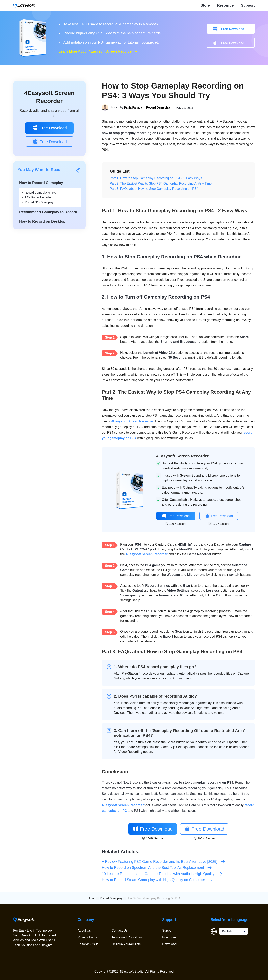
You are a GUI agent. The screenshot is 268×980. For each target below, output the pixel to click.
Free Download (233, 29)
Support (248, 5)
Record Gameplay (158, 108)
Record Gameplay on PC (41, 193)
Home (92, 898)
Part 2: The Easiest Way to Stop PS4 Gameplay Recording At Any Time (161, 183)
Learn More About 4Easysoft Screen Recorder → (98, 51)
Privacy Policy (88, 937)
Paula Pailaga (133, 108)
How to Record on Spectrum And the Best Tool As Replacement (157, 868)
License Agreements (126, 944)
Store (205, 5)
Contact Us (119, 930)
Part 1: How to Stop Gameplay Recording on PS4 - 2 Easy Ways (156, 178)
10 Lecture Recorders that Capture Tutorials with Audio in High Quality (162, 874)
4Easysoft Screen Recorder (132, 421)
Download (169, 944)
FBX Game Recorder (38, 197)
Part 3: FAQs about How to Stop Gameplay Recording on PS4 (154, 189)
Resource (225, 5)
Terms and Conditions (127, 937)
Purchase (169, 937)
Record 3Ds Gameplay (39, 202)
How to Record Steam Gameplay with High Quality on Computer (157, 880)
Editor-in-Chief (88, 944)
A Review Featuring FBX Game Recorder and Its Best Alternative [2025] (164, 862)
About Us (84, 930)
